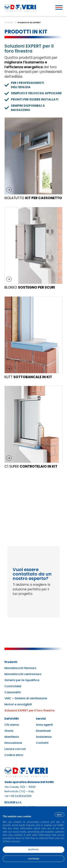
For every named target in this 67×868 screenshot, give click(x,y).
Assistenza (44, 737)
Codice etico (14, 755)
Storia (9, 731)
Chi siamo (12, 725)
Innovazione (13, 743)
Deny (59, 815)
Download (43, 731)
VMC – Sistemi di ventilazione (26, 698)
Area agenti (44, 725)
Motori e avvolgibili (18, 704)
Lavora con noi (15, 749)
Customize (33, 859)
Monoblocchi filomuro (20, 668)
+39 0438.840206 (20, 796)
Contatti (42, 743)
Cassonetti (13, 692)
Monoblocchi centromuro (23, 674)
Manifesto (12, 737)
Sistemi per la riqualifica (22, 680)
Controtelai (13, 686)
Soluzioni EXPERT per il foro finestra (29, 711)
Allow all (34, 849)
